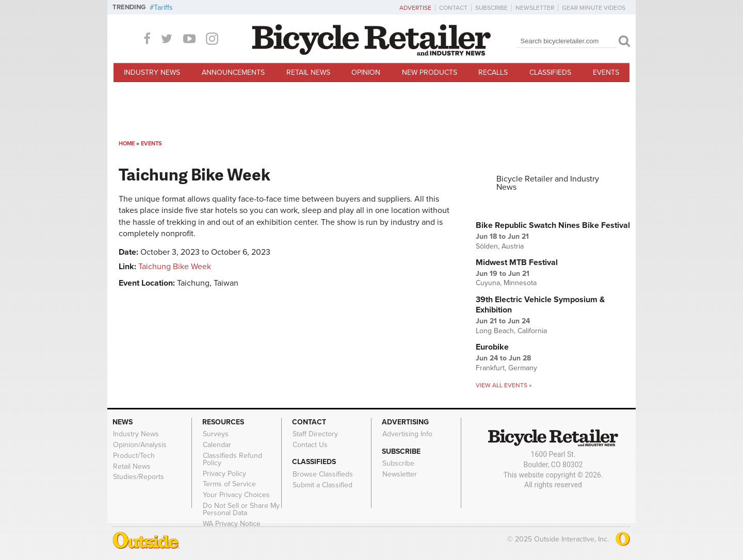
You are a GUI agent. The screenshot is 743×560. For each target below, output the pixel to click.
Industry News (152, 72)
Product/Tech (134, 455)
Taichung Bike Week (175, 267)
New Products (430, 72)
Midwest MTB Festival (517, 262)
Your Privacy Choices (236, 495)
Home (127, 144)
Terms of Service (229, 484)
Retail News (308, 72)
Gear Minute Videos (594, 8)
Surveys (216, 434)
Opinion (366, 72)
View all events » (504, 385)
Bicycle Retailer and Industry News (548, 183)
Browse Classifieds (323, 474)
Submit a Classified (322, 485)
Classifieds (550, 72)
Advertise (415, 8)
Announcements (233, 72)
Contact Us (310, 445)
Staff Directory (315, 434)
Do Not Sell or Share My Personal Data (241, 509)
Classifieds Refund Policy (232, 459)
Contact (453, 8)
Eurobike (492, 347)
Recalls (493, 72)
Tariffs (163, 7)
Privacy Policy (224, 473)
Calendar (217, 445)
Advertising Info (407, 434)
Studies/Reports (139, 477)
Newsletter (535, 8)
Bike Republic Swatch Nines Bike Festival (553, 225)
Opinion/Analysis (140, 445)
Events (606, 72)
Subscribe (491, 8)
